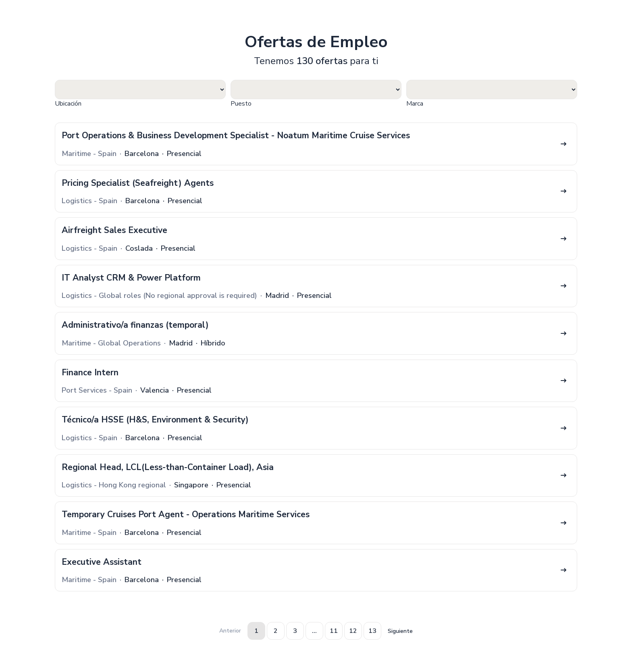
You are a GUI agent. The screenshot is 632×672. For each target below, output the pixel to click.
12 (353, 631)
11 (334, 631)
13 (372, 631)
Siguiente (400, 631)
